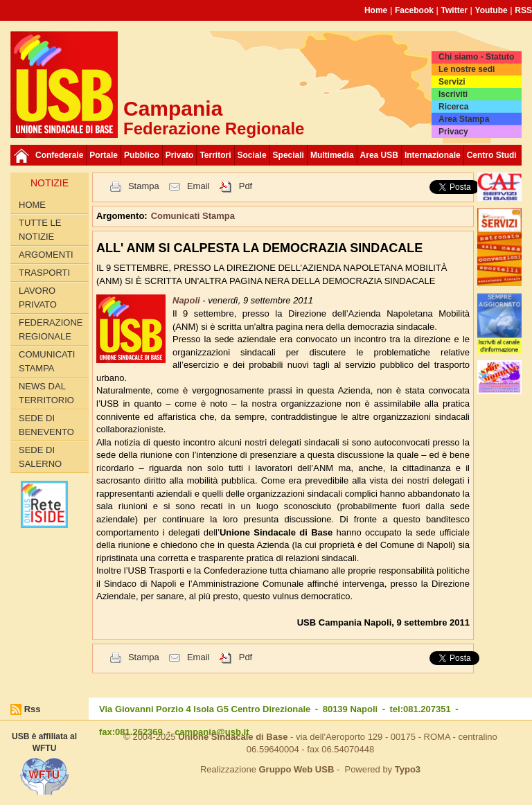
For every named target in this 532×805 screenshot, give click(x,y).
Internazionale (433, 155)
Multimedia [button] (332, 155)
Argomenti (46, 255)
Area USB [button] (379, 155)
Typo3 (408, 769)
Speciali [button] (289, 155)
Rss (33, 709)
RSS (523, 10)
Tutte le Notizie (40, 230)
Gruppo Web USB (296, 769)
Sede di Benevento (46, 425)
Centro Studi (492, 155)
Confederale (59, 155)
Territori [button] (215, 155)
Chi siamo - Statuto (476, 57)
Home (376, 10)
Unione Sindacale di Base (233, 737)
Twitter (454, 10)
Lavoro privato (38, 298)
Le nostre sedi (467, 69)
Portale (104, 155)
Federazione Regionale (51, 329)
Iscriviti (453, 94)
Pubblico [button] (142, 155)
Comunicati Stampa (47, 361)
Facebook (414, 10)
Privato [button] (180, 155)
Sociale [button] (252, 155)
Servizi (452, 82)
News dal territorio (46, 393)
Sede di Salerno (40, 457)
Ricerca (453, 107)
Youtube (491, 10)
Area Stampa (464, 119)
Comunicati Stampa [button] (193, 216)
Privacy (453, 132)
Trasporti (44, 273)
